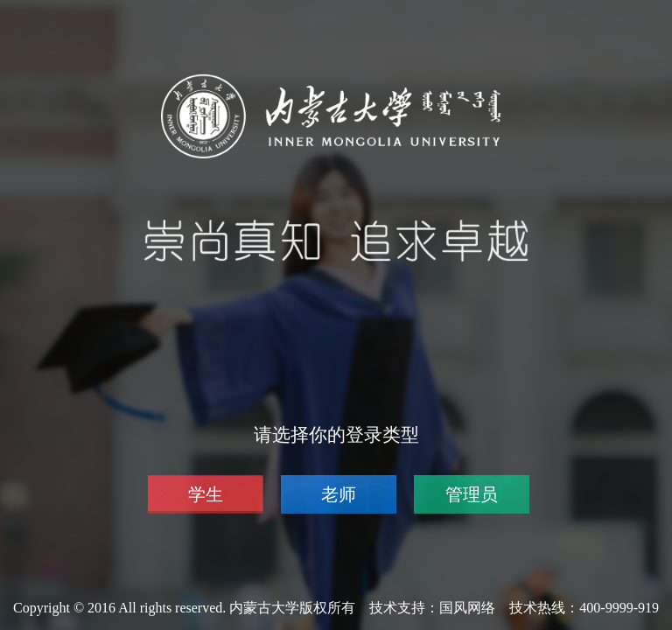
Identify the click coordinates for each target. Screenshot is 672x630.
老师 (339, 494)
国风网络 (467, 608)
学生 (206, 494)
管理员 (472, 494)
